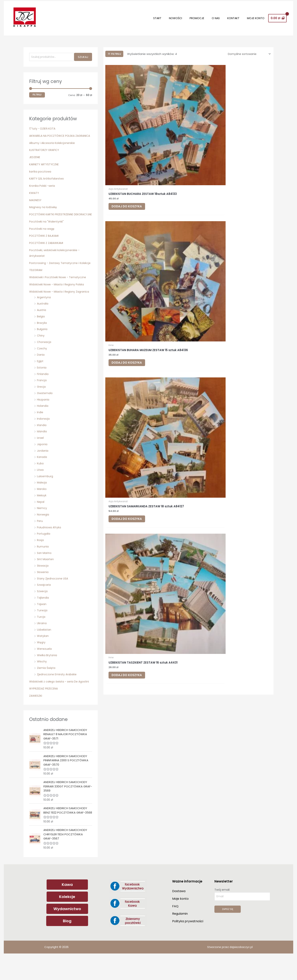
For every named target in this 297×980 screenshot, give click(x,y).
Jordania (43, 470)
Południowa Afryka (50, 547)
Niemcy (42, 528)
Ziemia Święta (47, 688)
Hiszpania (44, 419)
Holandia (43, 426)
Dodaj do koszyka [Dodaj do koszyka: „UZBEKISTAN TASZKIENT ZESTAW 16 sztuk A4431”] (131, 235)
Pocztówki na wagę (43, 237)
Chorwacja (45, 362)
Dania (41, 375)
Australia (43, 324)
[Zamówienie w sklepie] (247, 51)
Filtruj (37, 92)
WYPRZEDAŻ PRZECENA (45, 714)
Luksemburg (45, 496)
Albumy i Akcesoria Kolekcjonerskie (53, 146)
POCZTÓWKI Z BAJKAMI (45, 244)
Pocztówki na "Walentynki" (47, 230)
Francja (42, 400)
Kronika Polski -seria (43, 189)
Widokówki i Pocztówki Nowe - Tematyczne (59, 291)
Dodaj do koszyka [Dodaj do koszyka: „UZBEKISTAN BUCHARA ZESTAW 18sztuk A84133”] (131, 140)
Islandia (42, 451)
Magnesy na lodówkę (44, 210)
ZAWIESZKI (36, 721)
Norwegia (44, 534)
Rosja (41, 560)
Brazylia (42, 343)
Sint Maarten (46, 579)
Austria (42, 330)
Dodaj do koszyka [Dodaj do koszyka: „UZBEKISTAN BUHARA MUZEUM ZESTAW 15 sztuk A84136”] (188, 140)
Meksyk (42, 515)
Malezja (42, 502)
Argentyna (44, 317)
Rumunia (43, 566)
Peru (40, 541)
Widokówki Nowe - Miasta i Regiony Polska (59, 299)
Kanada (42, 477)
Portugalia (44, 554)
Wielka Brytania (48, 675)
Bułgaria (43, 349)
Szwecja (43, 611)
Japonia (43, 464)
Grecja (42, 406)
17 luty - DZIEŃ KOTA (43, 126)
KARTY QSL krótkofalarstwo (48, 182)
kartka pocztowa (41, 174)
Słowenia (43, 592)
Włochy (42, 681)
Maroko (42, 509)
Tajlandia (43, 617)
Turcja (41, 637)
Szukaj (83, 54)
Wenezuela (45, 669)
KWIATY (34, 196)
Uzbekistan (45, 649)
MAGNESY (36, 203)
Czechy (42, 368)
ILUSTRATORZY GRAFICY (45, 153)
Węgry (41, 662)
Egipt (40, 381)
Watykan (43, 656)
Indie (40, 432)
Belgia (41, 336)
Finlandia (43, 394)
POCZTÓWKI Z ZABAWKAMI (48, 251)
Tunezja (42, 630)
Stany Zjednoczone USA (54, 598)
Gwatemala (45, 413)
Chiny (41, 355)
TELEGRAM (36, 284)
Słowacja (43, 585)
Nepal (41, 522)
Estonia (42, 387)
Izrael (41, 458)
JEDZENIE (35, 160)
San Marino (45, 573)
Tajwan (42, 624)
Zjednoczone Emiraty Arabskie (58, 694)
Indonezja (44, 438)
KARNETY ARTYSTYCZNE (45, 167)
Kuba (41, 483)
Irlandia (42, 445)
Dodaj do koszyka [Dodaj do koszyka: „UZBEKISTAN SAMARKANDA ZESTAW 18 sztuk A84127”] (245, 140)
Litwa (41, 490)
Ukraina (42, 643)
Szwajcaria (44, 605)
